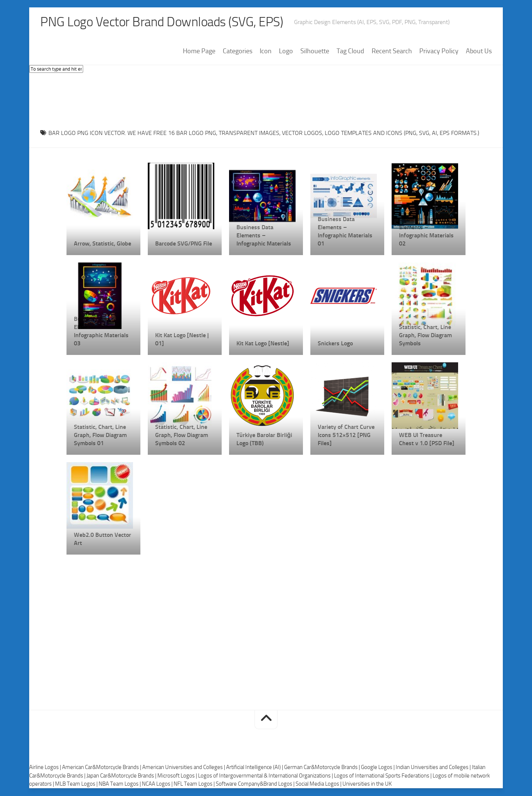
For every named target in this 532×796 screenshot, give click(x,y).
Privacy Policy (439, 51)
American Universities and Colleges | (184, 768)
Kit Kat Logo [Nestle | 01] (182, 340)
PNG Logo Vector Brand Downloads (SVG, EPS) (164, 22)
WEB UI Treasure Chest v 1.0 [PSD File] (427, 439)
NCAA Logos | (158, 784)
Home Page (199, 51)
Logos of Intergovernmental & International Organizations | (266, 776)
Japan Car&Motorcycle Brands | (122, 776)
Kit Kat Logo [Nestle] (263, 344)
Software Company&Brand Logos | (256, 784)
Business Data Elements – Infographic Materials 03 (101, 331)
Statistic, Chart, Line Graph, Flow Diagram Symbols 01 (100, 435)
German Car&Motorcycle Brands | (323, 768)
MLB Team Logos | (77, 784)
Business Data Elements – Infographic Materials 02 (426, 232)
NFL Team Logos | (195, 784)
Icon (266, 51)
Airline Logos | (46, 768)
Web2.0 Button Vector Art (103, 539)
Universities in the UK (367, 784)
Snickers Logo (335, 344)
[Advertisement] (266, 99)
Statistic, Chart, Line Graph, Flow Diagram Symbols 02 (182, 435)
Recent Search (392, 51)
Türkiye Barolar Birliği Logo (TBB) (264, 439)
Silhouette (315, 51)
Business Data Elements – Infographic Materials (264, 236)
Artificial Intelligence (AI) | (255, 768)
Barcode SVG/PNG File (184, 244)
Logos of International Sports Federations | (383, 776)
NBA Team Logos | (120, 784)
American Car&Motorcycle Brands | (102, 768)
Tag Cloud (350, 51)
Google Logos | (378, 768)
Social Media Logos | (319, 784)
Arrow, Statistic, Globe (103, 244)
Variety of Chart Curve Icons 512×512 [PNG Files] (346, 435)
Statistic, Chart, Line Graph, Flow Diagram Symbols (425, 336)
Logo (286, 51)
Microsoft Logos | (178, 776)
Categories (238, 51)
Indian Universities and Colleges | (434, 768)
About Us (479, 51)
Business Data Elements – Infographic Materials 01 (345, 232)
